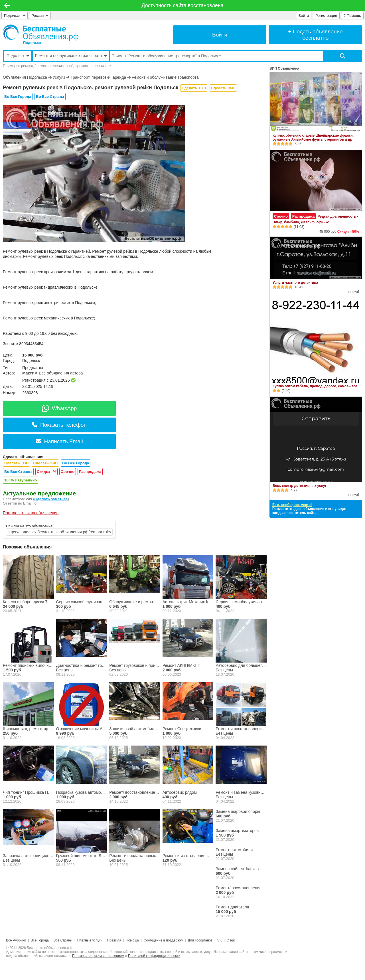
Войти (304, 16)
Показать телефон (59, 425)
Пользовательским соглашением (98, 956)
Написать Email (59, 441)
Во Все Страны (50, 97)
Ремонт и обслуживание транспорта (165, 77)
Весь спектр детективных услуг (300, 486)
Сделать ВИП (223, 88)
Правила (114, 940)
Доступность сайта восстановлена (182, 5)
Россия (40, 16)
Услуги (59, 77)
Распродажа (90, 472)
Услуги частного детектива (295, 283)
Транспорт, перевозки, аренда (99, 77)
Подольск (15, 16)
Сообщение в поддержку (163, 940)
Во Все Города (18, 97)
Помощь (132, 940)
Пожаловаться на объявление (31, 513)
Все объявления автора (61, 373)
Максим (30, 373)
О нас (231, 940)
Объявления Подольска (25, 77)
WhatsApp (59, 408)
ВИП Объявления (284, 68)
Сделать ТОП (194, 88)
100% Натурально (21, 480)
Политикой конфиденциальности (154, 956)
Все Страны (63, 940)
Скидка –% (46, 472)
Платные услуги (90, 940)
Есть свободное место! (292, 505)
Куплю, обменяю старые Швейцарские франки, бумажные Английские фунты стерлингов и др (313, 137)
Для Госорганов (200, 940)
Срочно (68, 472)
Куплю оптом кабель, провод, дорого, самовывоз (315, 386)
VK (220, 940)
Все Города (40, 940)
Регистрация (326, 16)
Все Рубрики (16, 940)
